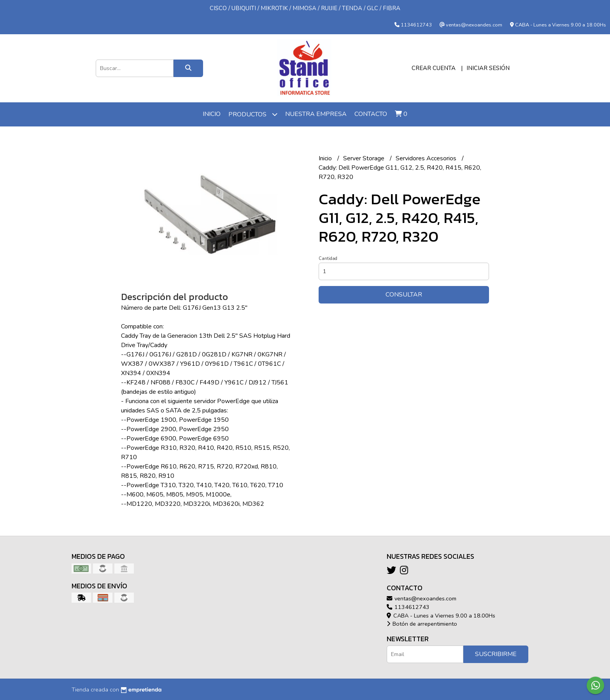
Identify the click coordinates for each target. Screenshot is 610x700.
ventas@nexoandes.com (422, 598)
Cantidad (328, 259)
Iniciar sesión (488, 68)
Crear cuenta (434, 68)
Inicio (212, 114)
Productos (253, 114)
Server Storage (365, 158)
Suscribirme (496, 654)
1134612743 (408, 607)
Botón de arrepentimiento (422, 624)
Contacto (371, 114)
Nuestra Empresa (316, 114)
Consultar (404, 295)
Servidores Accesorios (427, 158)
